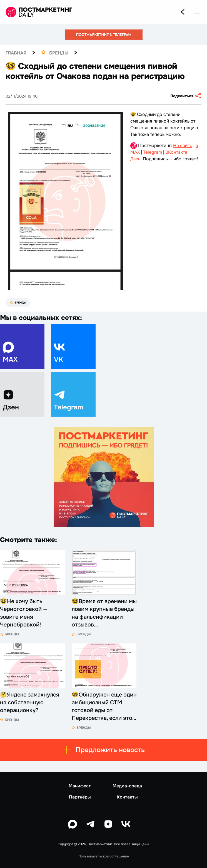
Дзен (135, 159)
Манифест (80, 786)
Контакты (127, 797)
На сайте (183, 146)
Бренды (18, 303)
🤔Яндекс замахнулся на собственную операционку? (30, 702)
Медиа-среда (127, 786)
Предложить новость (103, 750)
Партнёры (80, 797)
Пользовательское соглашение (104, 856)
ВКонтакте (176, 152)
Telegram (153, 152)
